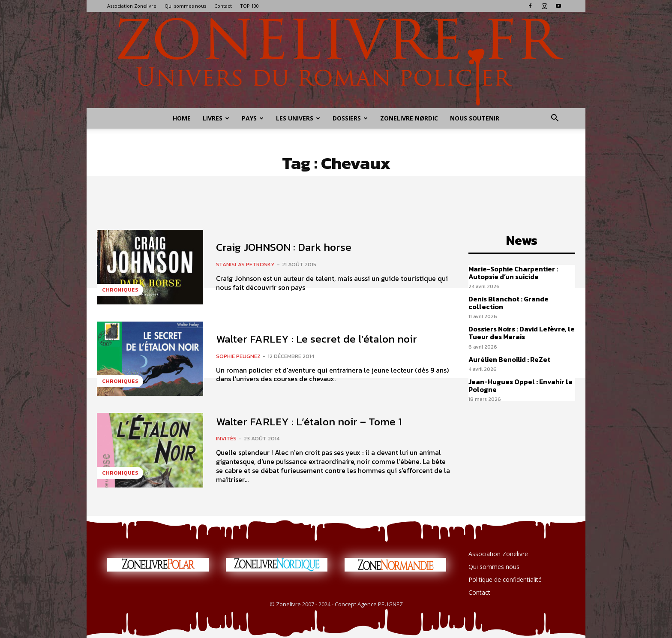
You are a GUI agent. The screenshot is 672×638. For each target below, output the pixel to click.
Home (182, 118)
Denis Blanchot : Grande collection (508, 303)
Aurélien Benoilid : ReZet (509, 359)
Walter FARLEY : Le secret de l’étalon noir (316, 339)
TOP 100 (249, 6)
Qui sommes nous (185, 6)
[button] (555, 119)
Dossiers (350, 118)
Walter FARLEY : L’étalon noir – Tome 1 (309, 421)
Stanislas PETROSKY (245, 264)
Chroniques (120, 290)
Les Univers (298, 118)
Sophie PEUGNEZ (238, 356)
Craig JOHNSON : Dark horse (284, 247)
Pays (253, 118)
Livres (216, 118)
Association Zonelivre (132, 6)
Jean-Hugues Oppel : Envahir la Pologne (520, 385)
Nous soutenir (475, 118)
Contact (223, 6)
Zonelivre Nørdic (409, 118)
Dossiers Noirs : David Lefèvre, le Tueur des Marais (522, 333)
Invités (226, 438)
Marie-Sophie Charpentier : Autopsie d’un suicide (513, 273)
